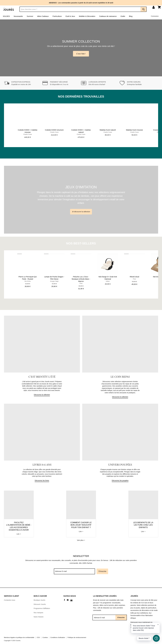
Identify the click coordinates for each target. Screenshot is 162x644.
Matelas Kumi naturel (108, 131)
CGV (38, 634)
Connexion (155, 17)
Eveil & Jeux (70, 17)
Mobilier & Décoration (87, 17)
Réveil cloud (134, 278)
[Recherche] (80, 10)
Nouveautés (18, 17)
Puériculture (57, 17)
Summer (30, 17)
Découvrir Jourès (40, 601)
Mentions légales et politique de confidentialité (19, 634)
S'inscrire (102, 568)
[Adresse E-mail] (74, 568)
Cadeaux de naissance (108, 17)
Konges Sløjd (54, 282)
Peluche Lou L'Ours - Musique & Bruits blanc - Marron (81, 280)
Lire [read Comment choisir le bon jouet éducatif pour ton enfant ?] (81, 530)
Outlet (123, 17)
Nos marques (38, 609)
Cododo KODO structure (54, 131)
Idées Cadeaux (43, 17)
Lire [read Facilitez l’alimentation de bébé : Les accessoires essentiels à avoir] (29, 530)
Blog (131, 17)
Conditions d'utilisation (58, 634)
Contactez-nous (10, 597)
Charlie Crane (28, 136)
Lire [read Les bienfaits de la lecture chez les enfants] (133, 530)
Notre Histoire (39, 613)
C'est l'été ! (81, 55)
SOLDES (6, 17)
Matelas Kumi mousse (134, 131)
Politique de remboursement (77, 634)
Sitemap (37, 617)
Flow (81, 285)
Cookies (45, 634)
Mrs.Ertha (28, 282)
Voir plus (81, 537)
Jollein (108, 282)
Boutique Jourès (40, 597)
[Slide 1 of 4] (81, 49)
